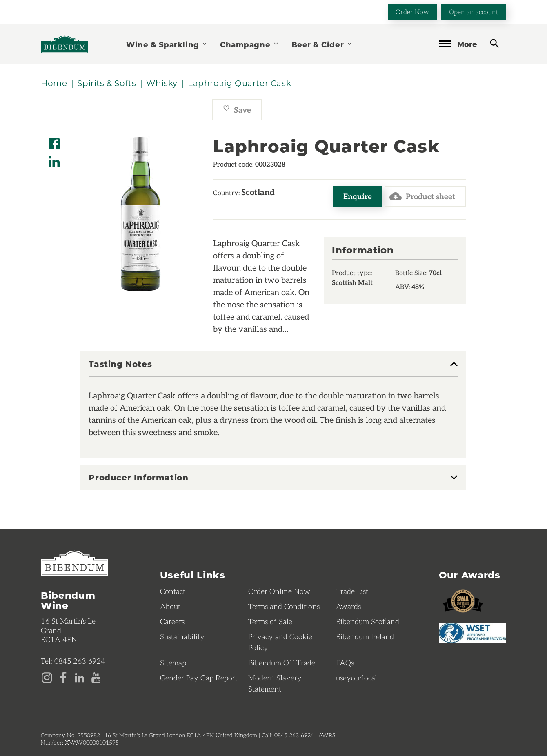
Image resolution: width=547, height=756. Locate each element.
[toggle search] (495, 43)
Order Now (412, 12)
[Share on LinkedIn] (54, 159)
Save (237, 110)
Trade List (352, 591)
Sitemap (173, 663)
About (170, 606)
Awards (348, 606)
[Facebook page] (63, 677)
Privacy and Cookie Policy (280, 642)
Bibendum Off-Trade (282, 663)
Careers (172, 621)
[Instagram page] (47, 677)
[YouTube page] (96, 677)
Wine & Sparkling (167, 44)
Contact (173, 591)
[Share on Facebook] (54, 141)
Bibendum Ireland (365, 636)
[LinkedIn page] (80, 677)
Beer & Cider (322, 44)
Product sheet (422, 196)
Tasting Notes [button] (120, 364)
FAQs (345, 663)
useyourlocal (357, 678)
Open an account (474, 12)
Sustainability (182, 636)
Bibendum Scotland (368, 621)
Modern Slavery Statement (275, 683)
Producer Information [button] (138, 477)
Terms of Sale (270, 621)
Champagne (249, 44)
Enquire (358, 196)
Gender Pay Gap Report (199, 678)
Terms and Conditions (284, 606)
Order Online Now (279, 591)
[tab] (273, 368)
